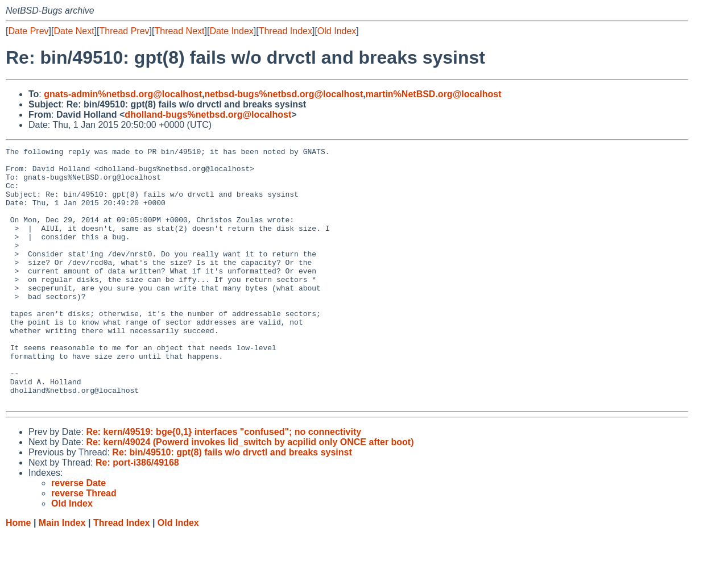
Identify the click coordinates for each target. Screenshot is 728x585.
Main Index (62, 574)
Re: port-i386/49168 (137, 514)
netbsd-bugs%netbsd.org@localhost (284, 94)
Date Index (231, 31)
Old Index (337, 31)
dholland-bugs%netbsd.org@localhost (208, 115)
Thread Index (286, 31)
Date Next (74, 31)
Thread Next (179, 31)
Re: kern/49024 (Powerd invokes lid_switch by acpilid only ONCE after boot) (250, 493)
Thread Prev (125, 31)
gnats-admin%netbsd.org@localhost (123, 94)
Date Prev (28, 31)
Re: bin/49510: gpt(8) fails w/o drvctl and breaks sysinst (232, 503)
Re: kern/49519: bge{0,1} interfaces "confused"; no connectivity (224, 483)
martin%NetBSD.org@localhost (434, 94)
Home (18, 574)
